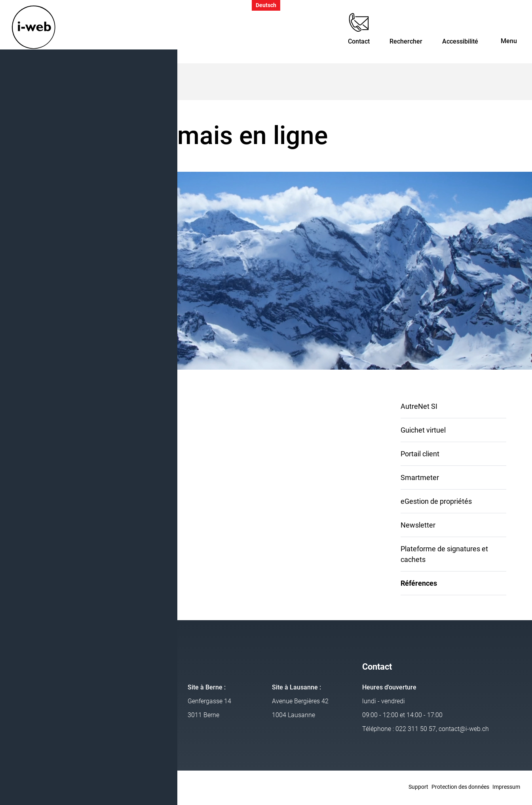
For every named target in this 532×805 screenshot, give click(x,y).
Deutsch (266, 5)
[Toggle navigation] (509, 32)
